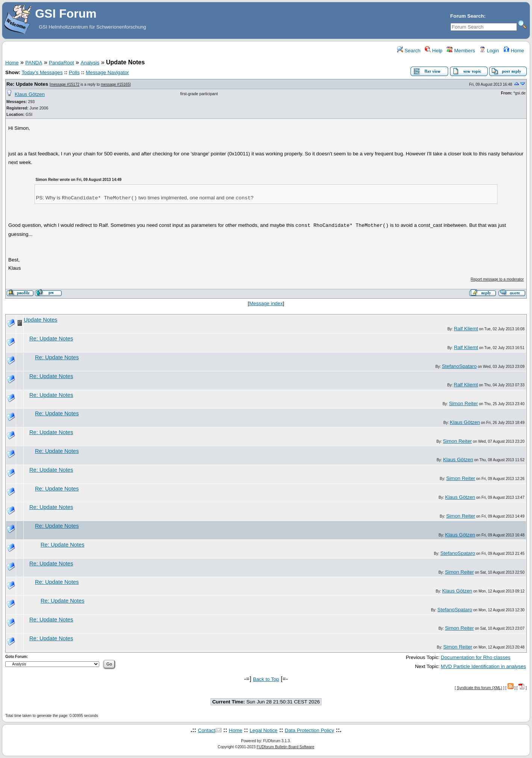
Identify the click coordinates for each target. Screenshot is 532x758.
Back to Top (266, 679)
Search (409, 51)
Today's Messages (42, 72)
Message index (266, 303)
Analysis (90, 63)
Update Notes (41, 320)
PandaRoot (61, 63)
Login (489, 51)
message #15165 (115, 84)
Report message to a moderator (497, 279)
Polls (74, 72)
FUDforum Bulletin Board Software (286, 747)
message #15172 (65, 84)
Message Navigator (107, 72)
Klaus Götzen (30, 94)
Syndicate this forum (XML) (480, 688)
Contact (206, 730)
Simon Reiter (463, 403)
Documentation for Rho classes (475, 657)
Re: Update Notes (27, 84)
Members (461, 51)
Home (514, 51)
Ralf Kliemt (466, 329)
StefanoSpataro (459, 366)
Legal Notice (264, 730)
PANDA (34, 63)
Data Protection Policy (310, 730)
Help (434, 51)
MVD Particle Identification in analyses (483, 666)
